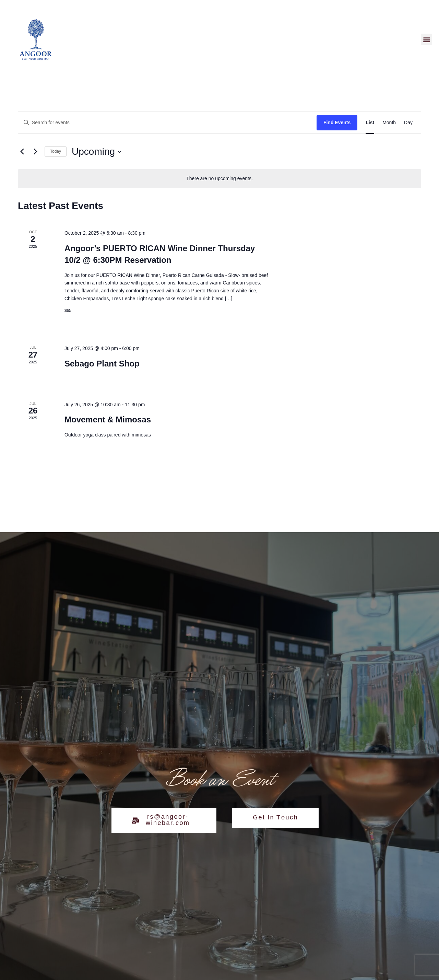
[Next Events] (35, 152)
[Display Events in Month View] (389, 123)
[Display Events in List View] (370, 123)
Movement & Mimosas (108, 419)
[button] (426, 39)
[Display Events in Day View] (408, 123)
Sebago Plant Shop (102, 364)
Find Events (337, 122)
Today (56, 151)
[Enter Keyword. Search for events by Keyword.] (167, 123)
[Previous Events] (22, 152)
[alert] (219, 179)
